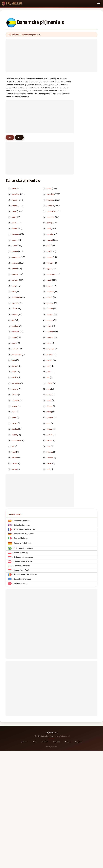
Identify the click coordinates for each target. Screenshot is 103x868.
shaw (49, 389)
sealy (14, 286)
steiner (49, 440)
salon (49, 326)
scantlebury (16, 440)
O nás (35, 742)
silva (48, 372)
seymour (50, 206)
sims (49, 423)
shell (49, 246)
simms (14, 228)
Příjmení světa (14, 35)
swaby (49, 280)
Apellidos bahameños (22, 521)
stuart (14, 211)
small (49, 251)
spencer (50, 303)
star (13, 360)
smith (14, 188)
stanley (50, 360)
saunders (15, 194)
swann (14, 246)
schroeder (16, 383)
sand (49, 446)
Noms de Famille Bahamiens (25, 529)
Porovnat (56, 742)
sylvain (15, 406)
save (14, 412)
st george (50, 349)
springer (50, 418)
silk (13, 320)
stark (14, 452)
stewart (50, 240)
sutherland (51, 274)
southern (50, 332)
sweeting (50, 194)
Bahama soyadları (21, 583)
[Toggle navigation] (99, 4)
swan (14, 343)
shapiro (15, 458)
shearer (50, 309)
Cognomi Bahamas (21, 538)
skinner (50, 406)
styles (49, 269)
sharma (50, 452)
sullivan (15, 280)
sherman (15, 234)
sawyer (15, 200)
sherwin (50, 314)
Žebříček (45, 742)
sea (48, 377)
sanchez (15, 303)
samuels (15, 349)
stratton (50, 337)
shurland (15, 429)
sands (49, 188)
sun (48, 366)
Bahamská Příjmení (29, 35)
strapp (14, 269)
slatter (49, 463)
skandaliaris (17, 355)
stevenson (16, 257)
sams (14, 372)
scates (14, 366)
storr (14, 217)
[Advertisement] (51, 56)
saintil (49, 400)
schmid (50, 383)
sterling (15, 326)
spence (50, 286)
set (13, 446)
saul (48, 469)
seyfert (15, 423)
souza (49, 395)
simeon (15, 395)
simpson (50, 292)
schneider (16, 400)
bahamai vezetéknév (22, 570)
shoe (49, 343)
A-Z (10, 137)
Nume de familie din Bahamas (25, 575)
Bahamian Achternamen (23, 557)
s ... (19, 137)
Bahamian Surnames (22, 525)
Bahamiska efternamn (22, 579)
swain (14, 240)
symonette (51, 211)
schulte (50, 435)
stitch (14, 418)
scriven (15, 314)
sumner (50, 320)
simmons (50, 217)
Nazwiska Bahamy (21, 553)
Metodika (24, 742)
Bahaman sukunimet (22, 566)
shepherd (16, 332)
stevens (15, 274)
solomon (15, 263)
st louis (50, 297)
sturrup (50, 223)
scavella (50, 234)
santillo (15, 377)
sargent (15, 251)
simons (50, 257)
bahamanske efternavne (23, 562)
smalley (15, 435)
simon (14, 337)
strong (49, 412)
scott (49, 228)
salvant (50, 429)
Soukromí (79, 742)
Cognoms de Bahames (23, 543)
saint (14, 292)
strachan (50, 200)
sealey (14, 469)
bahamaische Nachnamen (24, 534)
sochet (14, 463)
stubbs (14, 206)
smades (50, 458)
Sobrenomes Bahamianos (24, 548)
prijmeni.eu (51, 733)
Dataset (67, 742)
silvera (14, 309)
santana (15, 389)
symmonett (16, 297)
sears (14, 223)
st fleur (49, 355)
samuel (50, 263)
